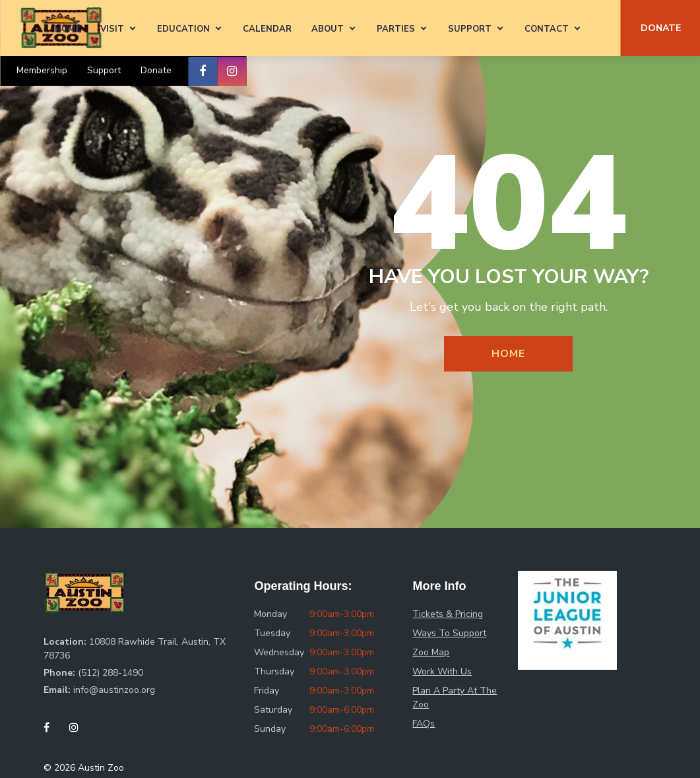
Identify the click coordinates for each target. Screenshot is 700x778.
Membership (42, 70)
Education (183, 29)
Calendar (267, 29)
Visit (112, 29)
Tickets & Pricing (448, 614)
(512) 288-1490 (111, 673)
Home (68, 29)
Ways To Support (449, 633)
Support (470, 29)
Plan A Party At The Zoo (455, 697)
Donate (156, 70)
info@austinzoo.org (114, 690)
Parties (396, 29)
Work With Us (442, 671)
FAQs (424, 724)
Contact (547, 29)
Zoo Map (431, 652)
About (328, 29)
